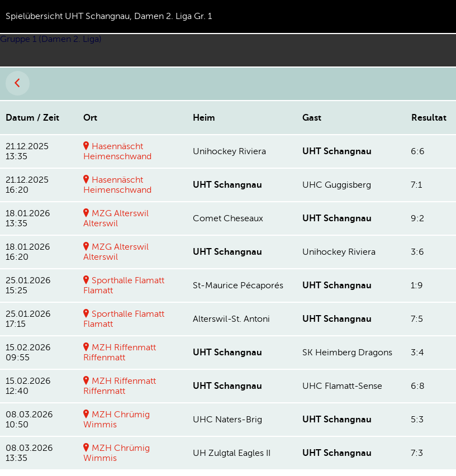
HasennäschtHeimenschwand (117, 151)
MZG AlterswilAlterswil (116, 218)
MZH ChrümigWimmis (117, 420)
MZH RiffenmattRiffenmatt (120, 353)
